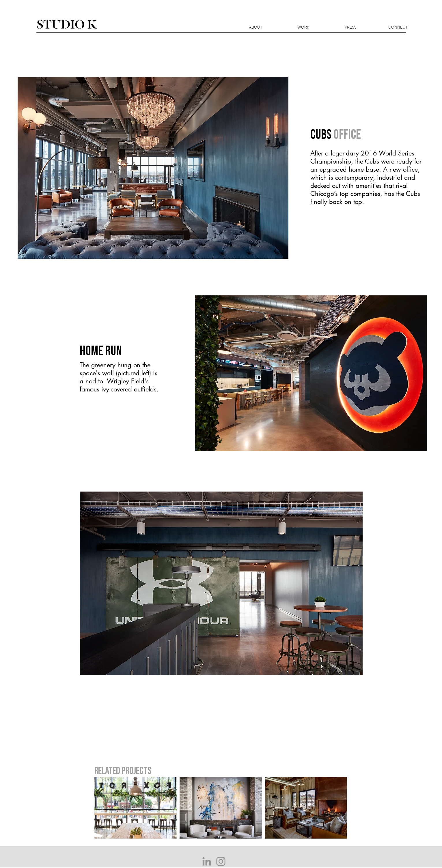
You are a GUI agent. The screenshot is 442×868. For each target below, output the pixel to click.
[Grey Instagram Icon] (221, 861)
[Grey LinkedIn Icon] (207, 861)
